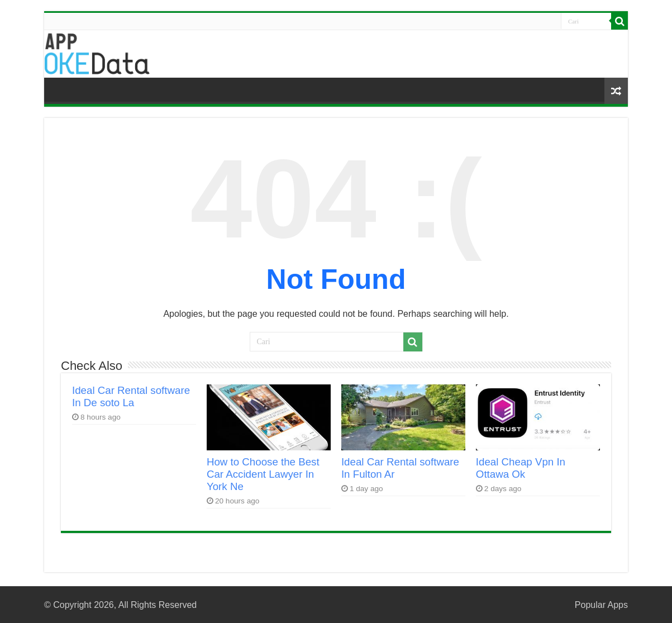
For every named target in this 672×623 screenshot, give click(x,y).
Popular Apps (601, 605)
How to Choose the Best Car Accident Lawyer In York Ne (263, 474)
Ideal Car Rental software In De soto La (131, 396)
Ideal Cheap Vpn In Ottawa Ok (521, 468)
